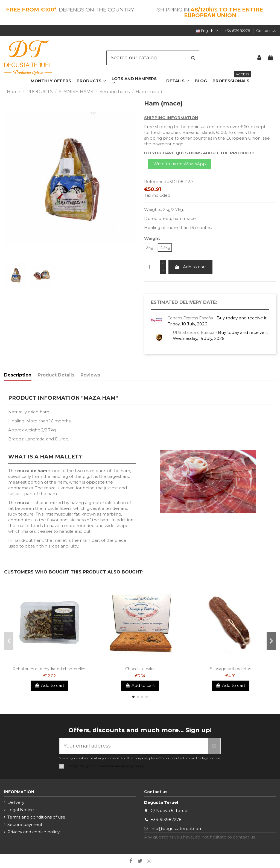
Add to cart (191, 267)
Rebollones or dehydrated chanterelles (49, 669)
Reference (155, 182)
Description (18, 375)
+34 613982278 (238, 31)
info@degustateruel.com (177, 829)
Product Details (56, 375)
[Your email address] (134, 746)
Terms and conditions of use (36, 817)
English (207, 31)
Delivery (16, 802)
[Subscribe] (214, 746)
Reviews (90, 375)
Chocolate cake (140, 669)
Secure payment (25, 824)
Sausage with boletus (231, 669)
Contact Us (266, 31)
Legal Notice (21, 810)
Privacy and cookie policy (33, 832)
